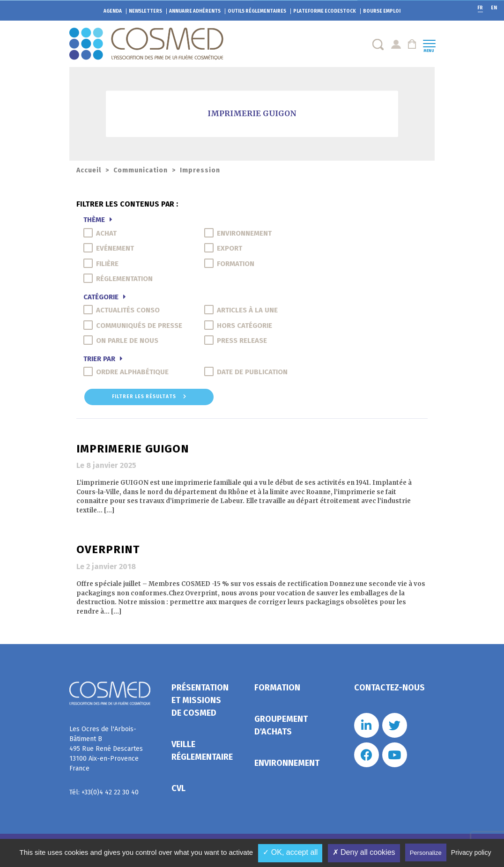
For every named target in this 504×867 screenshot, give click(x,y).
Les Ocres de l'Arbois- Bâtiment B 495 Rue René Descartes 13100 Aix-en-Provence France (106, 749)
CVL (178, 788)
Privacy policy (471, 852)
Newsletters (145, 11)
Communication (141, 170)
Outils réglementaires (257, 11)
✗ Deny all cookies (364, 852)
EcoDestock (325, 11)
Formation (277, 688)
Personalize (426, 853)
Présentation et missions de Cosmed (200, 700)
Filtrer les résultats (149, 397)
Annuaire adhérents (195, 11)
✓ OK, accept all (290, 852)
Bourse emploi (382, 11)
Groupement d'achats (281, 725)
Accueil (89, 170)
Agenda (113, 11)
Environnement (287, 763)
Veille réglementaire (202, 751)
